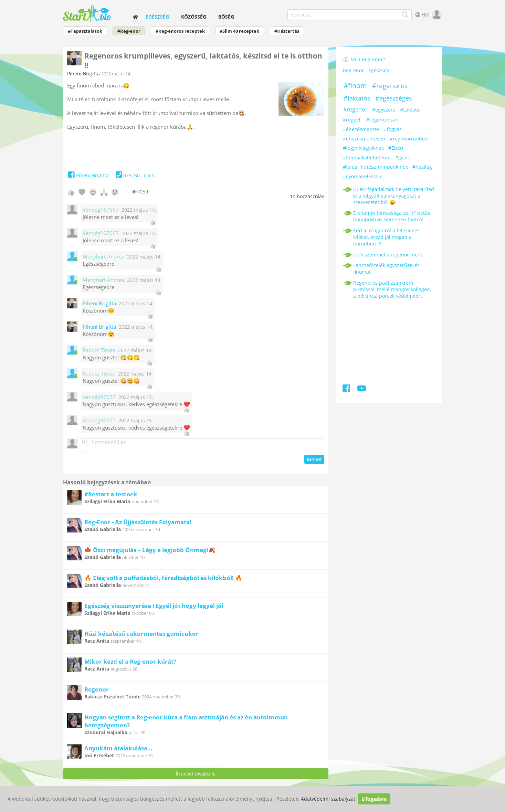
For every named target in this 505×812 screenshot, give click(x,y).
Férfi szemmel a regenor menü (388, 255)
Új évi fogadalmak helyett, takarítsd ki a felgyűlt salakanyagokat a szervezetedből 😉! (394, 196)
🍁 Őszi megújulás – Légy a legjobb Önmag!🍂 (150, 552)
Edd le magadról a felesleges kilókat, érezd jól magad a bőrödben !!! (386, 237)
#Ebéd (396, 148)
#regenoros (390, 86)
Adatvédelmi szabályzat (328, 799)
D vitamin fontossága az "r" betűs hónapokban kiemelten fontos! (392, 216)
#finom (355, 86)
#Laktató (410, 110)
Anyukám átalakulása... (118, 750)
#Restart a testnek (111, 496)
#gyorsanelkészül (363, 176)
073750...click (134, 175)
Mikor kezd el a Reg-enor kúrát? (130, 663)
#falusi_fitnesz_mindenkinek (375, 167)
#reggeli (352, 120)
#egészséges (394, 98)
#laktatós (357, 98)
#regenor (355, 109)
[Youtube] (362, 389)
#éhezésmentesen (364, 139)
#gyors (403, 157)
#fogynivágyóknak (363, 148)
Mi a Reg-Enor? (364, 59)
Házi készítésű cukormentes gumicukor (141, 636)
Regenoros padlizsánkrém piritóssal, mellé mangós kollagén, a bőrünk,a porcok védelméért (392, 289)
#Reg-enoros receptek (180, 31)
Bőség (226, 17)
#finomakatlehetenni (367, 157)
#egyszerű (384, 110)
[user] (436, 15)
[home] (135, 17)
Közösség (194, 17)
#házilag (422, 167)
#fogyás (393, 129)
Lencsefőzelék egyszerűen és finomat (386, 268)
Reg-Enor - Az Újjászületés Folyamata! (138, 524)
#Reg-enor (129, 31)
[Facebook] (347, 389)
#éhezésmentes (361, 129)
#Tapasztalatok (85, 31)
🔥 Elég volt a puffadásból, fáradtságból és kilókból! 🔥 (163, 580)
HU (421, 15)
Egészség (157, 17)
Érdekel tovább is (196, 776)
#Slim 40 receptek (239, 31)
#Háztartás (287, 31)
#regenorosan (382, 120)
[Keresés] (405, 15)
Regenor (97, 691)
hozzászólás (307, 196)
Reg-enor (353, 71)
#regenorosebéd (409, 139)
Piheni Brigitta (83, 73)
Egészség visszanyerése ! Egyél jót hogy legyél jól (154, 608)
